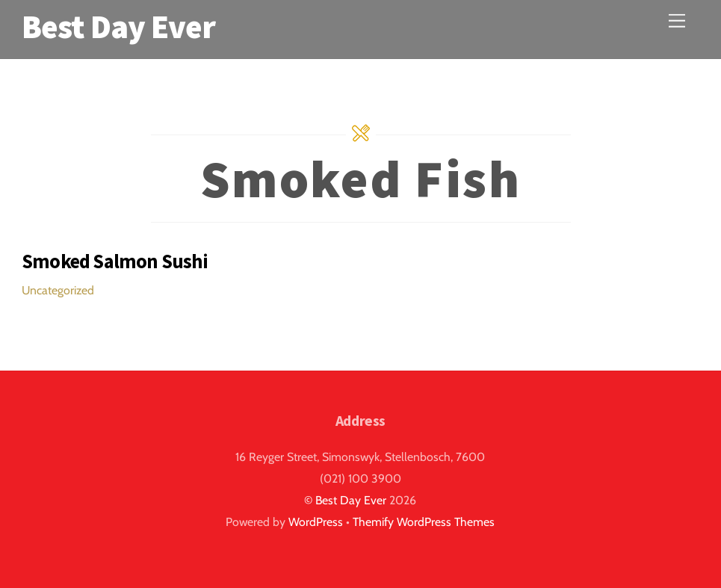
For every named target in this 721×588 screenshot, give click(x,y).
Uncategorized (58, 290)
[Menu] (677, 21)
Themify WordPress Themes (424, 522)
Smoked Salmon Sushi (114, 261)
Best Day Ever (351, 500)
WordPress (316, 522)
